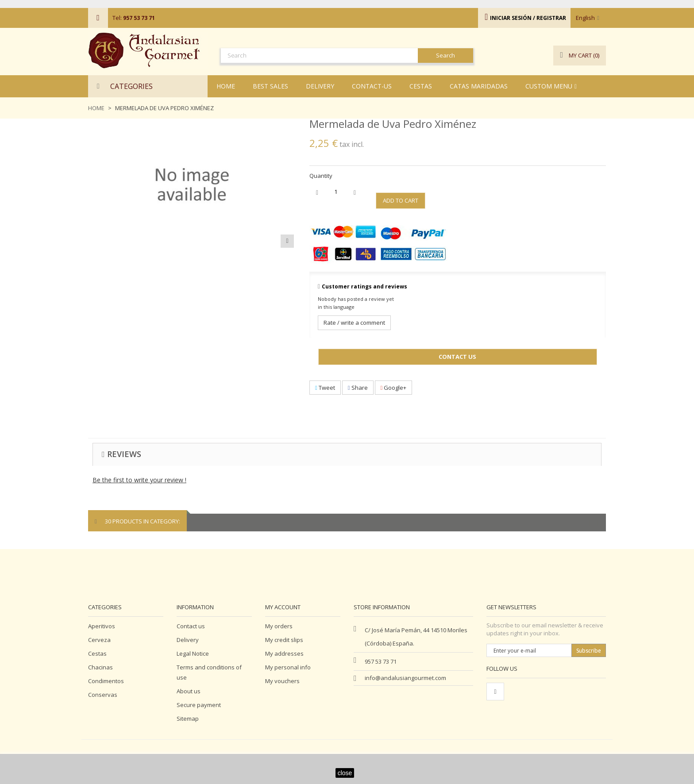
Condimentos (106, 681)
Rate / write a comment (354, 323)
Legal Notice (193, 653)
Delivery (188, 640)
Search (445, 55)
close (345, 773)
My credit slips (284, 640)
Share (358, 388)
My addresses (284, 653)
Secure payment (199, 705)
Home (96, 108)
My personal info (288, 667)
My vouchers (282, 681)
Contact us (191, 626)
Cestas (97, 653)
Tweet (325, 388)
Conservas (103, 695)
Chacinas (100, 667)
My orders (279, 626)
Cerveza (99, 640)
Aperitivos (102, 626)
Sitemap (188, 719)
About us (189, 691)
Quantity (321, 176)
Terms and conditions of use (209, 672)
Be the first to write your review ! (139, 480)
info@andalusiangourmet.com (405, 678)
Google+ (394, 388)
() (580, 56)
